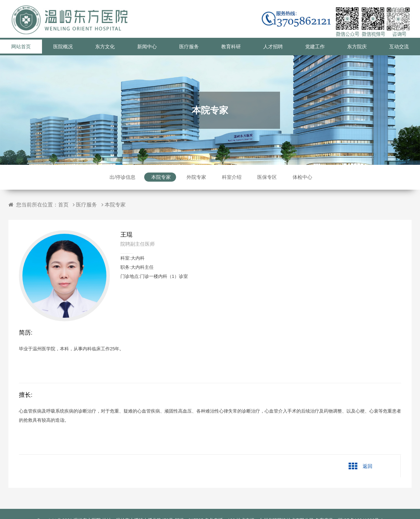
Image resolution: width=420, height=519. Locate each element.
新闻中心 (147, 47)
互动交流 (399, 47)
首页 (63, 205)
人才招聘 (273, 47)
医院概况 (63, 47)
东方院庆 (357, 47)
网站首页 (21, 47)
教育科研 (231, 47)
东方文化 (105, 47)
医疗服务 (189, 47)
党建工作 (315, 47)
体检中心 (302, 177)
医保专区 (267, 177)
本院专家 (161, 177)
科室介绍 (232, 177)
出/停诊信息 (122, 177)
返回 (367, 466)
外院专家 (196, 177)
